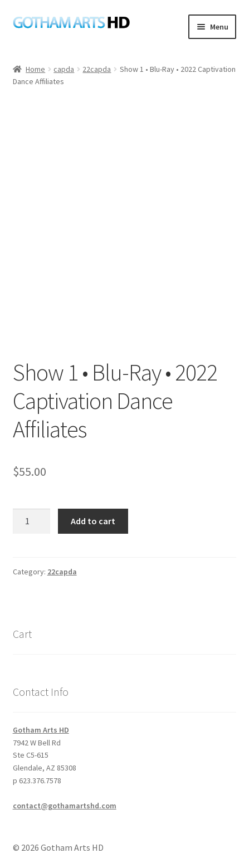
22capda (97, 69)
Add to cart (93, 521)
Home (35, 69)
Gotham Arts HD (41, 730)
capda (64, 69)
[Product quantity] (32, 521)
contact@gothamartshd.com (65, 806)
